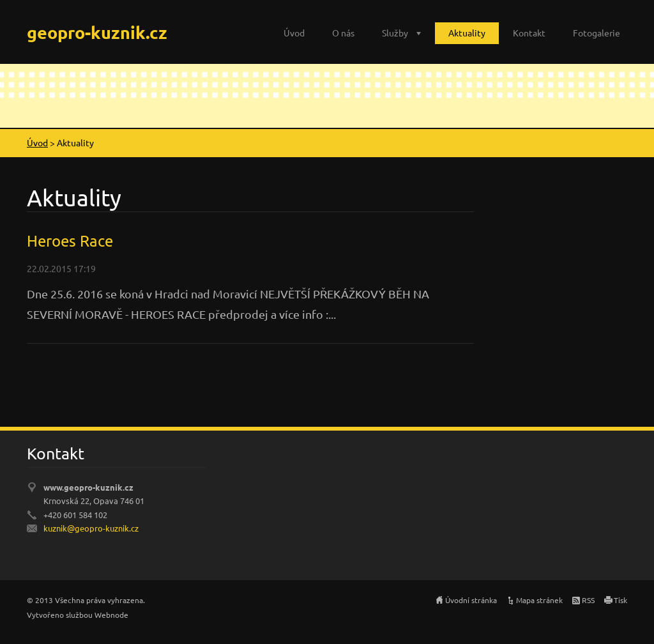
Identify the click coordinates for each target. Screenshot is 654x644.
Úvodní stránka (471, 600)
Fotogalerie (597, 33)
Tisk (620, 600)
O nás (343, 33)
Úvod (294, 33)
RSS (588, 600)
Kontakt (529, 33)
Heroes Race (70, 241)
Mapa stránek (539, 600)
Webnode (111, 615)
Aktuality (467, 33)
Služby (395, 33)
